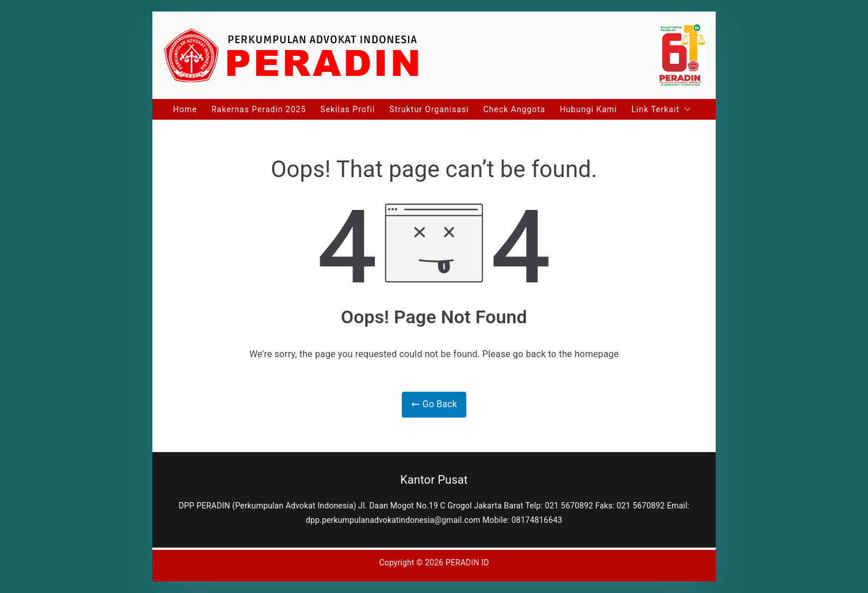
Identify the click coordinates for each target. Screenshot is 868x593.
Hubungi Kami (589, 109)
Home (185, 109)
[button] (685, 109)
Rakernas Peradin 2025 (259, 109)
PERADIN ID (467, 563)
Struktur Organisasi (429, 109)
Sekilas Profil (347, 109)
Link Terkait (661, 109)
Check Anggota (514, 109)
